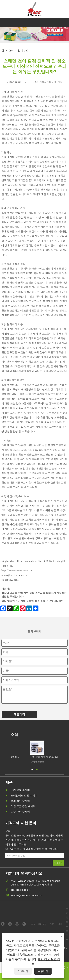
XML (60, 924)
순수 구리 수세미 (20, 812)
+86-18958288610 (21, 890)
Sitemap (42, 924)
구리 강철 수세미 (20, 790)
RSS (52, 924)
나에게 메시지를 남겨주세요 (49, 82)
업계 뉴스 (23, 50)
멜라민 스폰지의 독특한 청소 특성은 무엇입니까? (35, 601)
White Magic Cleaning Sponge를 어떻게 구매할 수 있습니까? (30, 757)
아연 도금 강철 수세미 (23, 806)
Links (32, 924)
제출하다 (19, 714)
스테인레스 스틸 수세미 (24, 795)
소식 (11, 50)
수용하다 (43, 971)
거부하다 (23, 971)
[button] (32, 769)
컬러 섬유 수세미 (20, 801)
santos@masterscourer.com (27, 895)
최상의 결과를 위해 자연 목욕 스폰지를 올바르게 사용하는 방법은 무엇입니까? (34, 595)
